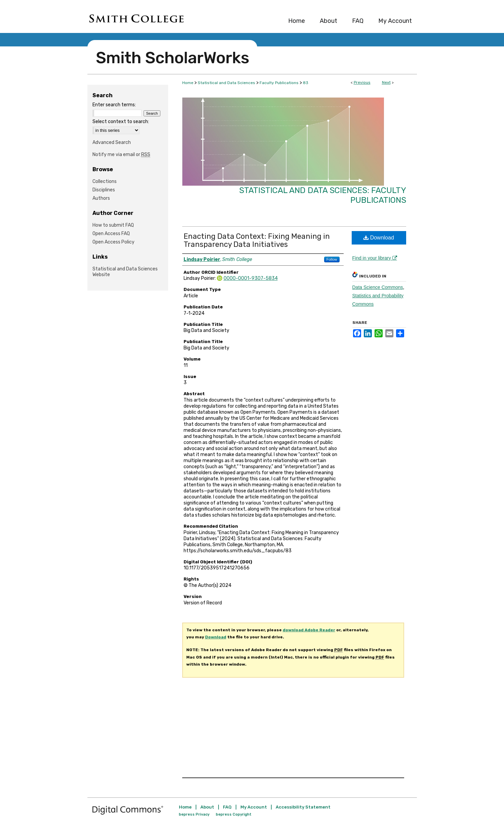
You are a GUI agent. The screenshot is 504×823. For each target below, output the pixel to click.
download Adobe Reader (309, 630)
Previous (362, 82)
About (207, 807)
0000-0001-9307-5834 (251, 278)
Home (188, 83)
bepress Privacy (194, 814)
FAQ (227, 807)
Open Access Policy (113, 242)
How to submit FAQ (113, 225)
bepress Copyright (234, 814)
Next (386, 82)
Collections (105, 181)
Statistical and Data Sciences (226, 83)
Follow (332, 259)
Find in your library (375, 258)
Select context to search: (121, 122)
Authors (101, 198)
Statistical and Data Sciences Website (125, 272)
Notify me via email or (121, 155)
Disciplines (104, 190)
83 (306, 83)
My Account (254, 807)
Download (379, 238)
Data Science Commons (378, 287)
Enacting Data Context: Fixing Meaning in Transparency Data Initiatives (257, 240)
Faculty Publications (279, 83)
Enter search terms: (114, 105)
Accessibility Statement (303, 807)
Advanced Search (112, 142)
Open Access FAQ (111, 234)
